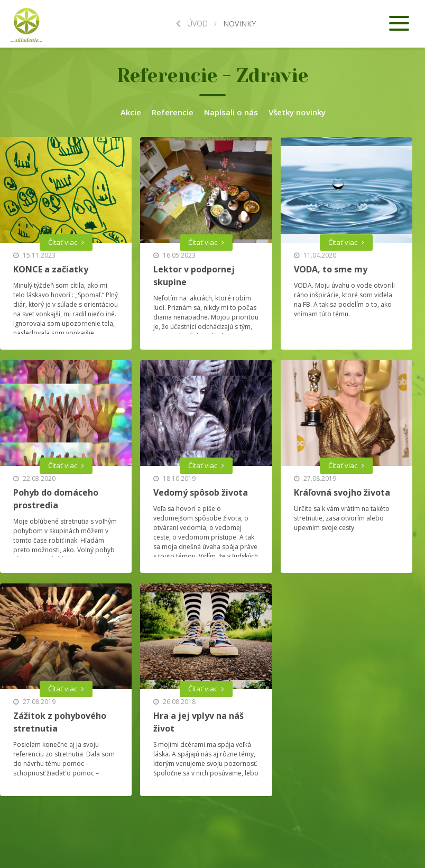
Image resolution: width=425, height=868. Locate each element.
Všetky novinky (297, 112)
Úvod (192, 24)
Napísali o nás (231, 112)
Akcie (131, 112)
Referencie (173, 112)
